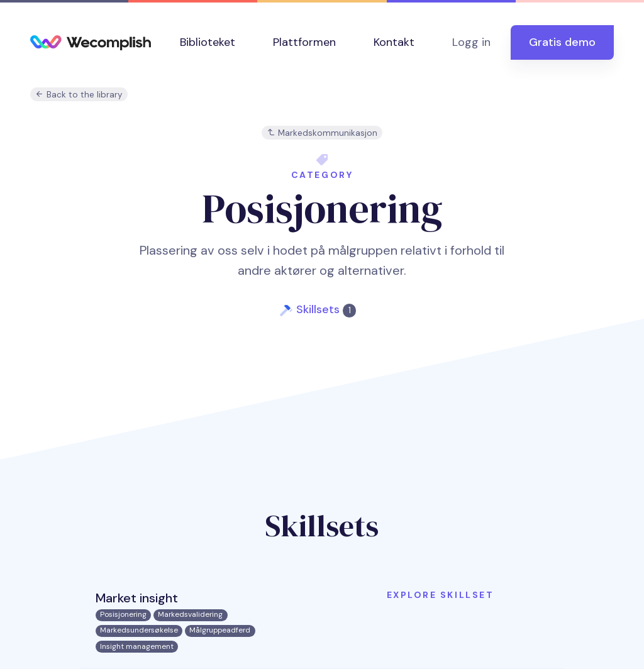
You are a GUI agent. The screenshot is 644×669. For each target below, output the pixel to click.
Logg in (471, 42)
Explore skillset (440, 595)
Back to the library (79, 95)
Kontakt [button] (394, 42)
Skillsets (326, 309)
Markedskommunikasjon (322, 133)
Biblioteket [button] (208, 42)
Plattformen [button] (304, 42)
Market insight (137, 598)
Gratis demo (562, 42)
